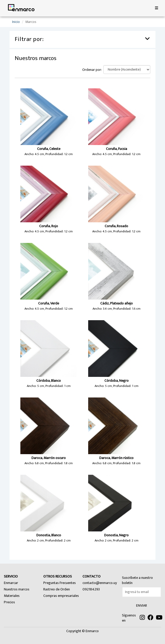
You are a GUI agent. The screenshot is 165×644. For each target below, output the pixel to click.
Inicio (16, 22)
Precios (9, 602)
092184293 (91, 589)
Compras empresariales (61, 596)
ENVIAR (142, 605)
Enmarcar (11, 583)
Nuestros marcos (17, 589)
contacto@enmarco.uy (100, 583)
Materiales (12, 596)
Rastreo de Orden (57, 589)
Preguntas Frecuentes (60, 583)
